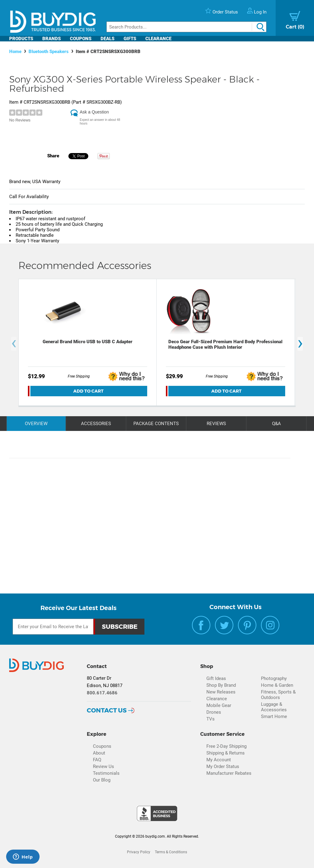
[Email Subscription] (53, 627)
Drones (214, 712)
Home (15, 52)
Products (21, 39)
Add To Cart (88, 391)
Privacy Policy (139, 852)
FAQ (97, 760)
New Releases (221, 692)
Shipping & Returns (226, 753)
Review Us (103, 766)
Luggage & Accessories (274, 707)
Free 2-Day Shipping (226, 746)
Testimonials (106, 773)
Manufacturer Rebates (229, 773)
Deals (107, 39)
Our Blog (102, 780)
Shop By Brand (221, 685)
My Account (219, 760)
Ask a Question (94, 112)
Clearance (158, 39)
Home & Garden (277, 685)
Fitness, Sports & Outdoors (278, 695)
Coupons (81, 39)
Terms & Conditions (171, 852)
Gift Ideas (216, 678)
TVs (211, 719)
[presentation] (14, 344)
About (99, 753)
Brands (52, 39)
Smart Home (274, 716)
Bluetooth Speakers (49, 52)
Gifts (130, 39)
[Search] (186, 27)
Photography (274, 678)
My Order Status (223, 766)
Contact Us (107, 710)
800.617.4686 (102, 693)
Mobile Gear (219, 705)
